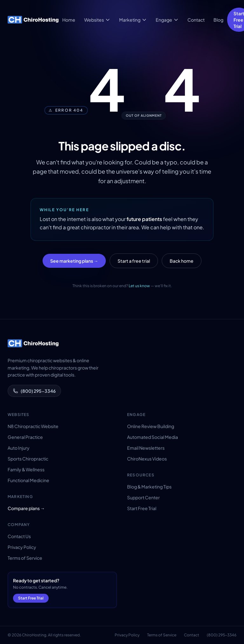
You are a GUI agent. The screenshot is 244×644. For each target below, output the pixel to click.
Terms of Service (25, 558)
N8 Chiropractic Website (33, 426)
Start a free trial (134, 261)
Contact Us (19, 536)
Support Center (143, 497)
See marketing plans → (74, 261)
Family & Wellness (26, 469)
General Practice (25, 437)
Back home (182, 261)
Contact (196, 20)
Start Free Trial (142, 508)
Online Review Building (151, 426)
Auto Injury (19, 448)
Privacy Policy (22, 547)
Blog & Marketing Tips (149, 487)
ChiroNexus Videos (147, 459)
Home (69, 20)
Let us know (139, 286)
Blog (218, 20)
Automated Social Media (152, 437)
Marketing (133, 20)
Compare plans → (26, 508)
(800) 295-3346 (34, 391)
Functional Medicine (28, 480)
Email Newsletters (146, 448)
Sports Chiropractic (28, 459)
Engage (167, 20)
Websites (97, 20)
